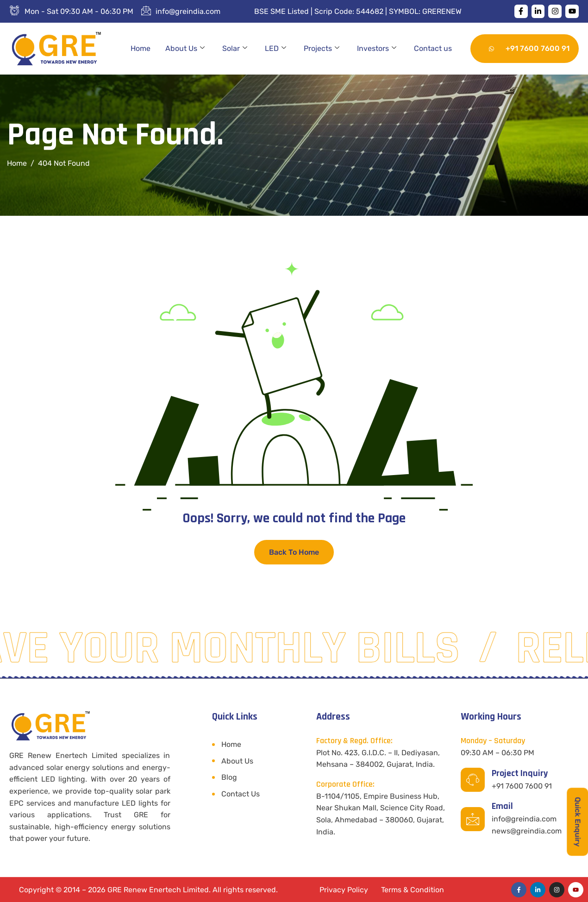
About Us (185, 49)
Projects (322, 49)
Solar (235, 49)
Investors (377, 49)
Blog (229, 777)
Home (141, 48)
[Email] (473, 819)
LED (275, 49)
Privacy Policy (344, 890)
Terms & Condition (413, 890)
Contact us (433, 48)
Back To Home (294, 552)
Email (502, 806)
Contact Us (241, 794)
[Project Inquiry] (473, 780)
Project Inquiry (520, 773)
